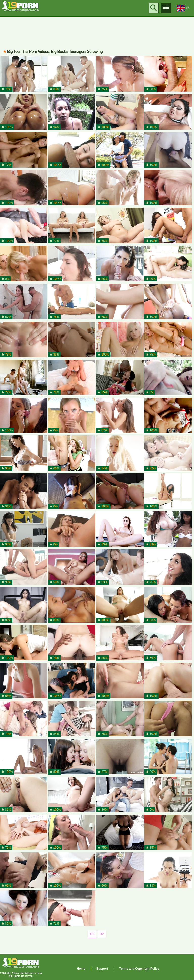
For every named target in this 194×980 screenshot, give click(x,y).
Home (81, 969)
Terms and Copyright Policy (139, 969)
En (183, 8)
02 (102, 934)
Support (102, 969)
